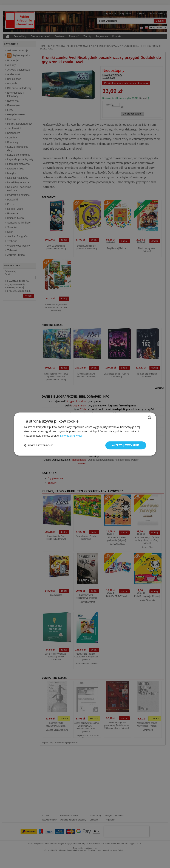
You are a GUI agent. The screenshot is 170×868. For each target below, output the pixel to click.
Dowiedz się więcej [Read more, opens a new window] (72, 436)
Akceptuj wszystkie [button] (126, 445)
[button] (38, 445)
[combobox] (150, 417)
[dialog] (85, 434)
